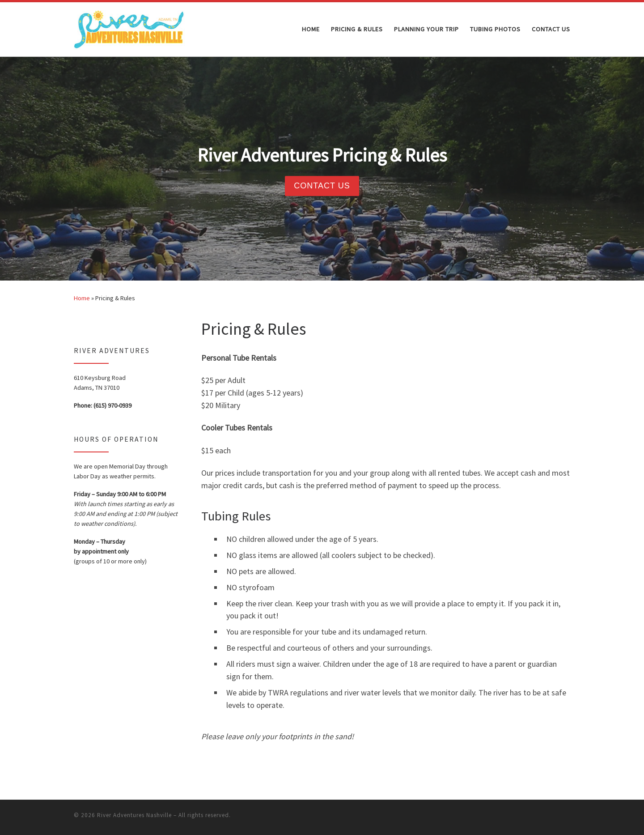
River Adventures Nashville (134, 815)
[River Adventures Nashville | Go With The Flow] (130, 28)
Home (82, 298)
